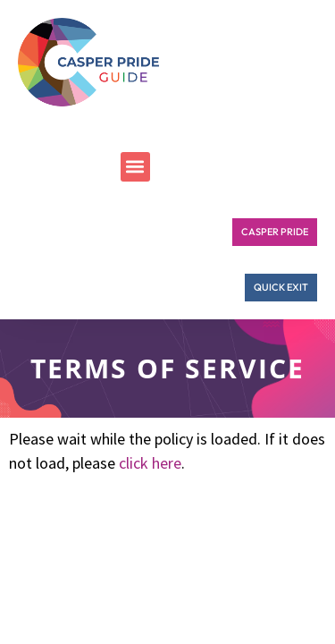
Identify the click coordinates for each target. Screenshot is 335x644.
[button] (135, 167)
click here (150, 463)
